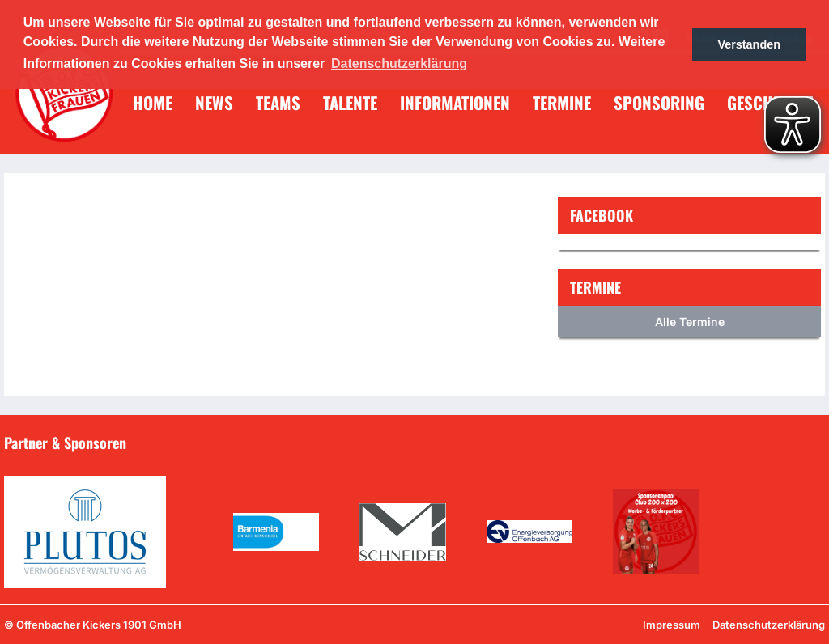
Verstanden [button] (749, 44)
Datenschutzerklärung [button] (399, 64)
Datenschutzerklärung (769, 625)
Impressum (672, 625)
